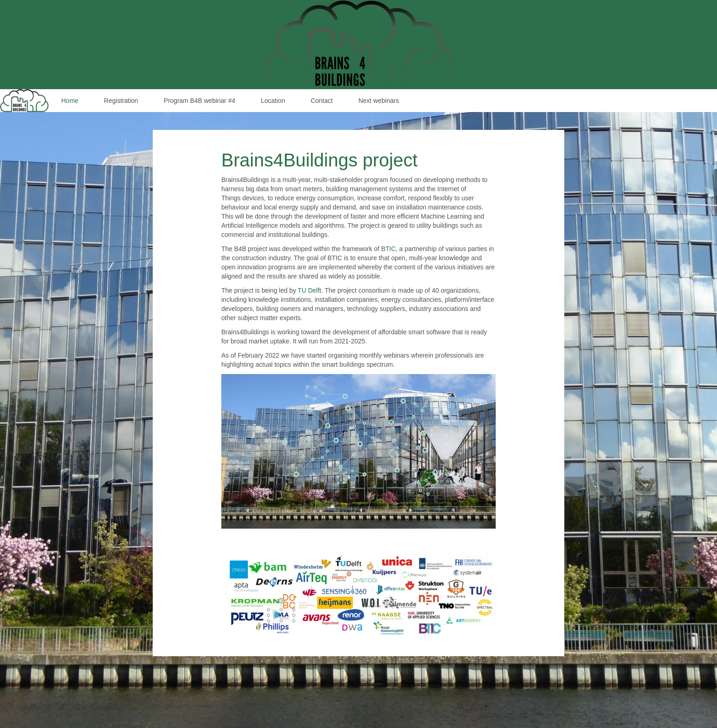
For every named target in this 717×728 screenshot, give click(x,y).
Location (273, 101)
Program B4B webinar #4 (199, 101)
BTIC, (389, 249)
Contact (321, 101)
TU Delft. (310, 290)
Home (70, 101)
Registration (121, 101)
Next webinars (379, 101)
